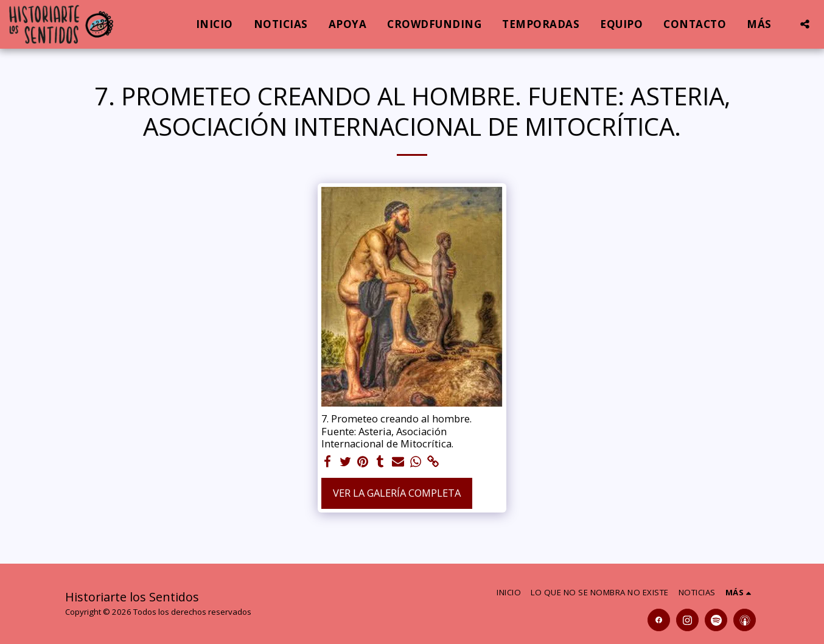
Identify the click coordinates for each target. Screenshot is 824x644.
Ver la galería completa (397, 493)
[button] (805, 24)
